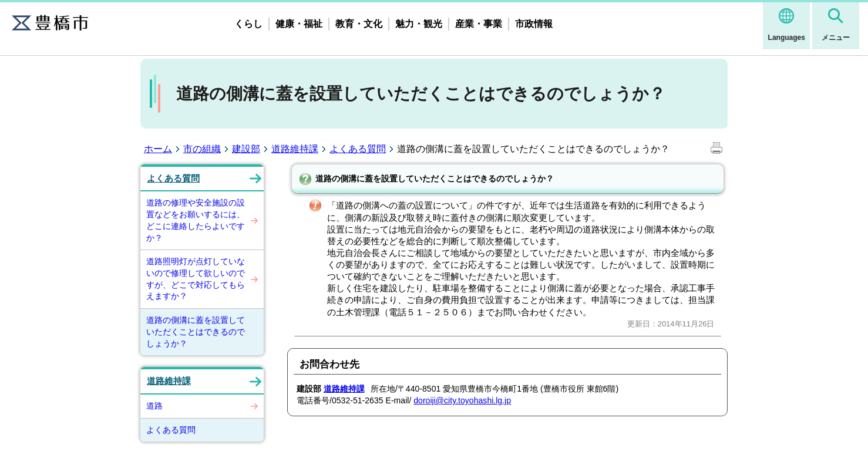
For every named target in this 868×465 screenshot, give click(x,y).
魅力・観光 (419, 24)
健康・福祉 (299, 24)
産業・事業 (479, 24)
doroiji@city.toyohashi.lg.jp (462, 400)
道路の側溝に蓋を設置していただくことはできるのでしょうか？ (196, 331)
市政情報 (534, 24)
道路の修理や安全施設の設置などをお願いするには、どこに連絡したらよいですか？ (196, 220)
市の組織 (202, 149)
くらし (248, 24)
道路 (154, 406)
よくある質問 (358, 149)
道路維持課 (295, 149)
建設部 (246, 149)
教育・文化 (359, 24)
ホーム (158, 149)
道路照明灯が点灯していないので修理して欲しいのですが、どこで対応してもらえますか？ (196, 279)
